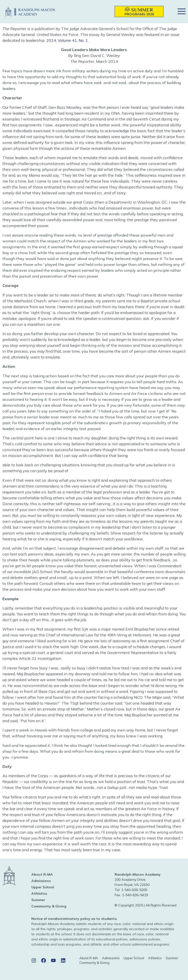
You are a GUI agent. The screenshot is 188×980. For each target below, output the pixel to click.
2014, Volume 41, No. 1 (67, 40)
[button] (104, 12)
